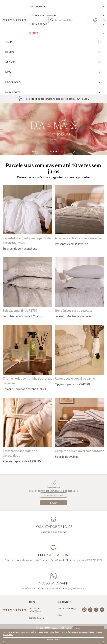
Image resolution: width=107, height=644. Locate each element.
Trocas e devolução (67, 608)
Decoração (53, 82)
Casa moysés (67, 6)
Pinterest (96, 610)
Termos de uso (36, 618)
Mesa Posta (53, 92)
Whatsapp (84, 610)
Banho (53, 52)
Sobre (32, 602)
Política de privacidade (35, 610)
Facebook (102, 610)
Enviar (53, 503)
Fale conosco (64, 602)
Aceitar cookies (54, 640)
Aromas (53, 62)
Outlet (67, 33)
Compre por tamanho (67, 15)
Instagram (90, 610)
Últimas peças (67, 24)
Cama (53, 42)
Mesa (53, 72)
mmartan (14, 20)
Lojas (60, 615)
